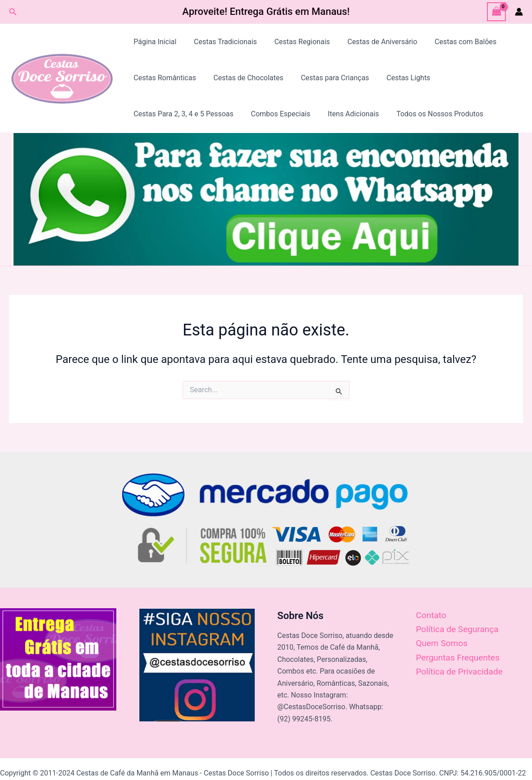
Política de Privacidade (459, 672)
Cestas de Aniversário (372, 42)
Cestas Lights (398, 78)
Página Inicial (154, 42)
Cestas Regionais (295, 42)
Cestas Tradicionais (221, 42)
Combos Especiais (276, 114)
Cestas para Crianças (328, 78)
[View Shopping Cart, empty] (496, 11)
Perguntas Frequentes (458, 658)
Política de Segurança (457, 629)
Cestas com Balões (452, 42)
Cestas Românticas (163, 78)
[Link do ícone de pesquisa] (13, 12)
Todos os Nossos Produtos (429, 114)
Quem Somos (442, 643)
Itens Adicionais (346, 114)
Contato (431, 615)
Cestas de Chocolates (244, 78)
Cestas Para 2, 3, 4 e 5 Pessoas (182, 114)
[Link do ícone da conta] (519, 12)
